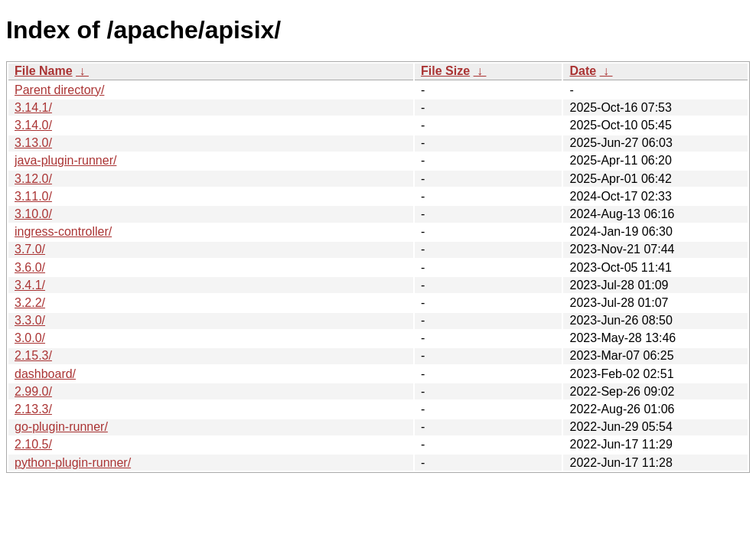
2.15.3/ (33, 355)
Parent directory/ (59, 90)
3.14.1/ (33, 108)
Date (583, 71)
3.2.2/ (30, 303)
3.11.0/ (33, 196)
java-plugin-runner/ (65, 160)
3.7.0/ (30, 249)
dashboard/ (45, 374)
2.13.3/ (33, 409)
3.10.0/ (33, 214)
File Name (44, 71)
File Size (445, 71)
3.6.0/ (30, 267)
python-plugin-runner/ (73, 463)
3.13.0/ (33, 143)
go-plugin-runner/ (61, 427)
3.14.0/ (33, 125)
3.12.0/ (33, 179)
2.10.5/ (33, 444)
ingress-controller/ (63, 231)
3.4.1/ (30, 285)
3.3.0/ (30, 320)
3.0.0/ (30, 338)
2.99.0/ (33, 391)
